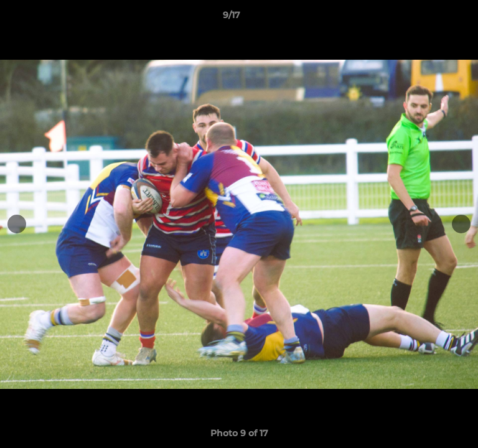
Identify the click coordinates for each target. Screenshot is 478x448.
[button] (433, 18)
